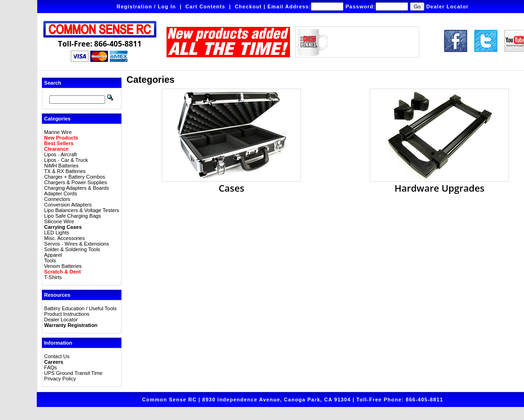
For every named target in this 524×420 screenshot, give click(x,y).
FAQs (51, 367)
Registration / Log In (146, 7)
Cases (231, 183)
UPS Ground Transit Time (73, 373)
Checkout (248, 7)
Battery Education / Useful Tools (81, 308)
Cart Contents (205, 7)
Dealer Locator (447, 7)
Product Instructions (67, 314)
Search (53, 83)
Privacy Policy (60, 379)
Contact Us (57, 356)
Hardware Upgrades (439, 183)
